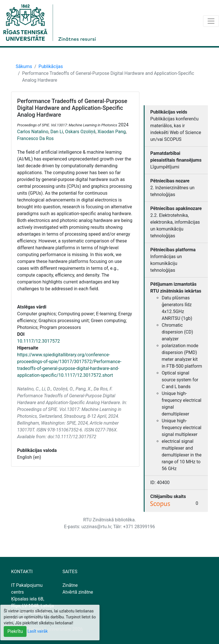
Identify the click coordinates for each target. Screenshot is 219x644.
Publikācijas (51, 66)
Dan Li (57, 132)
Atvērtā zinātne (78, 592)
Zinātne (70, 585)
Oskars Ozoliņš (80, 132)
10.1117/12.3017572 (38, 341)
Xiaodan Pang (112, 132)
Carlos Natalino (33, 132)
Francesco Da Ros (35, 138)
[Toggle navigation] (211, 21)
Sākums (24, 66)
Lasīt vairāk (38, 631)
